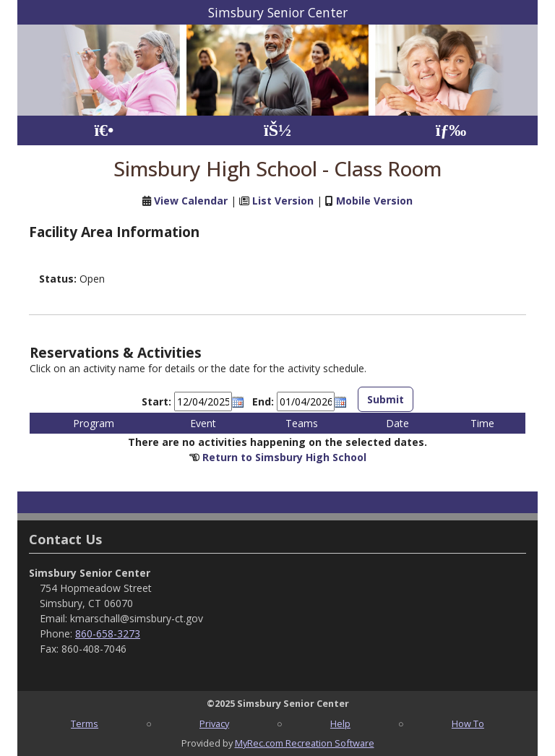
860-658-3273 (108, 633)
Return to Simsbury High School (284, 457)
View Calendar (191, 201)
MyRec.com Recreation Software (305, 743)
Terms (85, 723)
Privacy (214, 723)
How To (468, 723)
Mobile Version (374, 201)
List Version (283, 201)
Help (340, 723)
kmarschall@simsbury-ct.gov (137, 618)
